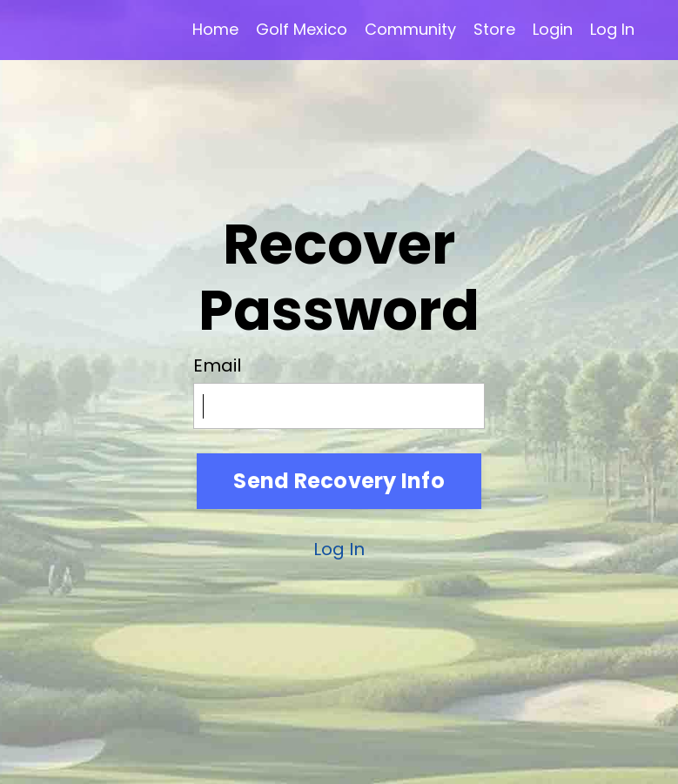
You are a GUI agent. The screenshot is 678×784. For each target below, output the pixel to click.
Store (494, 29)
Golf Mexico (302, 29)
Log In (612, 29)
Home (215, 29)
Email (217, 365)
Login (553, 29)
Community (410, 29)
